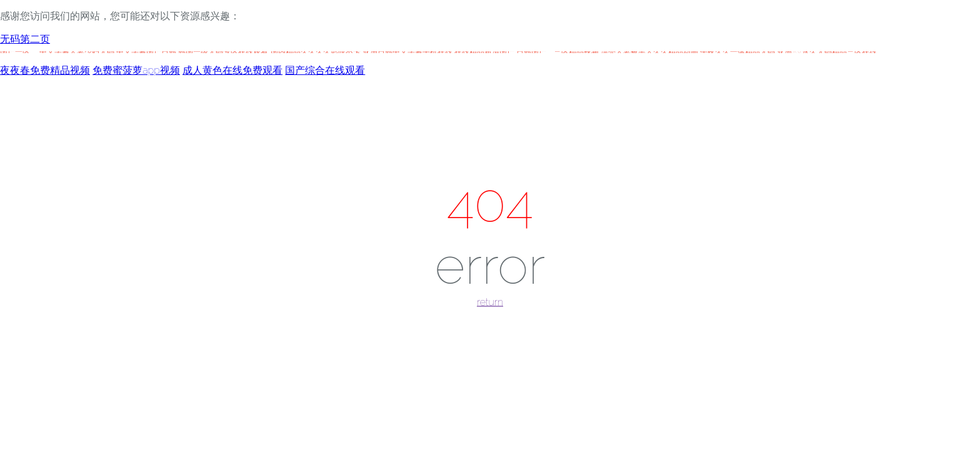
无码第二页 (25, 39)
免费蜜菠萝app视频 (136, 70)
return (490, 302)
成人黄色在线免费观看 (232, 70)
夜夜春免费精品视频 (45, 70)
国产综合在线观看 (325, 70)
